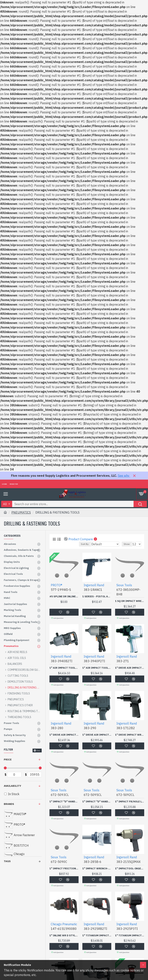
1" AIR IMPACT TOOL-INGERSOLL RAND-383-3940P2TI (97, 668)
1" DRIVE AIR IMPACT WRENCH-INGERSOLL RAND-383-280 (64, 735)
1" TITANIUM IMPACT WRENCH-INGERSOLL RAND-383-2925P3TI (130, 936)
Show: (127, 544)
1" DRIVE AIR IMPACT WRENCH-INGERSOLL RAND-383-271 (130, 668)
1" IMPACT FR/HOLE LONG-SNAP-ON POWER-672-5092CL (130, 802)
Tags (7, 861)
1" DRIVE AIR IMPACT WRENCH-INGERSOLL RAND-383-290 (97, 735)
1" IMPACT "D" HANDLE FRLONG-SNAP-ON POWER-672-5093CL (64, 802)
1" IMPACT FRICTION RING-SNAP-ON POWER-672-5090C (64, 869)
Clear (38, 751)
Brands (9, 804)
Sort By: (85, 544)
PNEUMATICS (21, 512)
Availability (12, 786)
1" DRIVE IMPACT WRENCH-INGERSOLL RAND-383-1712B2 (130, 735)
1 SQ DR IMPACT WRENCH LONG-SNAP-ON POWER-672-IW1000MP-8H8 (130, 601)
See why (124, 476)
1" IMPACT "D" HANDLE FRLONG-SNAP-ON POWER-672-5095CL (97, 802)
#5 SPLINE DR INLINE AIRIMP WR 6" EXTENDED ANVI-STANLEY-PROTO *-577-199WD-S (64, 597)
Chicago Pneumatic (64, 924)
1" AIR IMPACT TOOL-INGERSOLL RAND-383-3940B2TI (64, 668)
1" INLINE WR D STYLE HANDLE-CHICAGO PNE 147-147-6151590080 (64, 936)
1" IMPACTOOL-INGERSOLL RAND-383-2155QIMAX (130, 869)
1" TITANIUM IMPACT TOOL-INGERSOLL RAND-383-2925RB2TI (97, 936)
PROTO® (56, 585)
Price (8, 760)
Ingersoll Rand (94, 585)
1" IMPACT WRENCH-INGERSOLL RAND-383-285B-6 (97, 869)
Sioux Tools (124, 585)
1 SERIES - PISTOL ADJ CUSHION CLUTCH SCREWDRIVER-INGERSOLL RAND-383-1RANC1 (97, 597)
